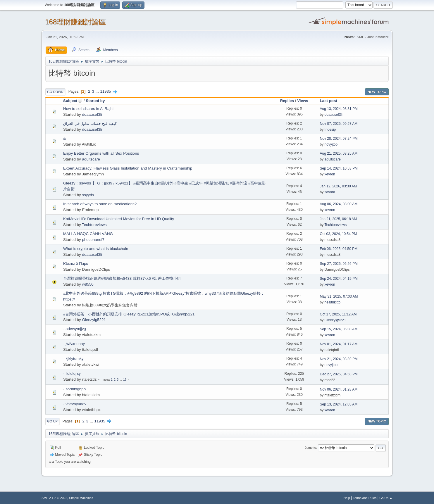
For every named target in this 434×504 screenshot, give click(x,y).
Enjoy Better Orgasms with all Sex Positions (101, 153)
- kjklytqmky (73, 359)
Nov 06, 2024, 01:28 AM (339, 389)
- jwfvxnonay (74, 344)
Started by (95, 101)
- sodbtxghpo (74, 389)
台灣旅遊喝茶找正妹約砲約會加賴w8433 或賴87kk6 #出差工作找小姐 (122, 278)
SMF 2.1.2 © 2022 (54, 498)
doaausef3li (92, 114)
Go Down (55, 92)
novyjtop (331, 144)
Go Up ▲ (386, 498)
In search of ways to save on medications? (100, 204)
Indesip (330, 130)
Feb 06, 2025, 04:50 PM (339, 249)
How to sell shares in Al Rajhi (88, 109)
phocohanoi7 (93, 240)
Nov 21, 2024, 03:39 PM (339, 359)
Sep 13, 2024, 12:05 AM (339, 404)
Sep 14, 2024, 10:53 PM (339, 168)
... (98, 91)
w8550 (88, 284)
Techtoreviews (94, 225)
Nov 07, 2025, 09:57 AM (339, 124)
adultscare (91, 159)
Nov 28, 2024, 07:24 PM (339, 139)
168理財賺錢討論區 (75, 22)
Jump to (310, 448)
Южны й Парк (75, 264)
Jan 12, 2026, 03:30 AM (339, 186)
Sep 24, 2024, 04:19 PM (339, 279)
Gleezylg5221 (94, 320)
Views (303, 101)
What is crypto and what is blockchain (96, 249)
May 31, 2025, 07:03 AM (339, 296)
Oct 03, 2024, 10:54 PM (339, 234)
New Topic (377, 92)
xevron (330, 174)
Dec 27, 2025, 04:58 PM (339, 374)
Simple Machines (81, 498)
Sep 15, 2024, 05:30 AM (339, 329)
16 (125, 380)
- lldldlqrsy (72, 373)
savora (330, 192)
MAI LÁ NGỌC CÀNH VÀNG (88, 234)
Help (347, 498)
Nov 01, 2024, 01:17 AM (339, 344)
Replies (287, 101)
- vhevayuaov (75, 404)
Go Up (52, 421)
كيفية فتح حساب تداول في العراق (90, 124)
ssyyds (88, 195)
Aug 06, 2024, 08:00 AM (339, 204)
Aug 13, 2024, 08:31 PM (339, 109)
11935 (105, 91)
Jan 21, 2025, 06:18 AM (339, 219)
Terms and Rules (365, 498)
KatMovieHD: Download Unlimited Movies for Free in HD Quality (119, 219)
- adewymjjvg (75, 329)
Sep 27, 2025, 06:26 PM (339, 264)
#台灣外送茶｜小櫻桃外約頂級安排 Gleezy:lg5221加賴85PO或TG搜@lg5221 (129, 314)
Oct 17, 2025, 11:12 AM (338, 314)
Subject (73, 101)
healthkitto (333, 302)
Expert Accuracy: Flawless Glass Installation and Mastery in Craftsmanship (128, 168)
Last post (329, 101)
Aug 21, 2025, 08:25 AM (339, 153)
